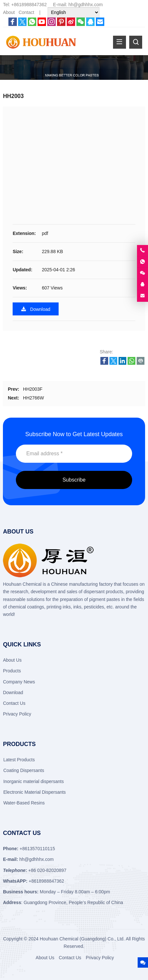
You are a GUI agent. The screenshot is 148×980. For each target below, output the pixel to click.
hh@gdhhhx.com (85, 5)
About (9, 12)
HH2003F (33, 389)
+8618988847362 (29, 5)
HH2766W (34, 398)
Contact (26, 12)
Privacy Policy (17, 714)
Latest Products (19, 760)
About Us (12, 660)
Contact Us (14, 703)
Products (12, 671)
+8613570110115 (37, 849)
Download (36, 309)
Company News (19, 682)
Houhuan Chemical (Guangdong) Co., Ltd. (82, 939)
